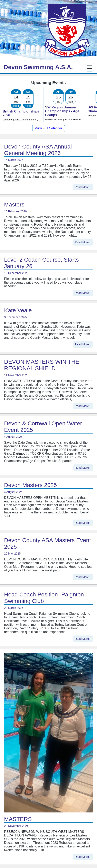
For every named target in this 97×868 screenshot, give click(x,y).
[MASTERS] (48, 733)
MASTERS (18, 819)
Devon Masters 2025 (30, 485)
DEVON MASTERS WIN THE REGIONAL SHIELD (42, 365)
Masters (14, 205)
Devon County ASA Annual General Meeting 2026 (38, 150)
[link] (22, 106)
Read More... (83, 187)
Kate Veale (18, 310)
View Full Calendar (49, 128)
